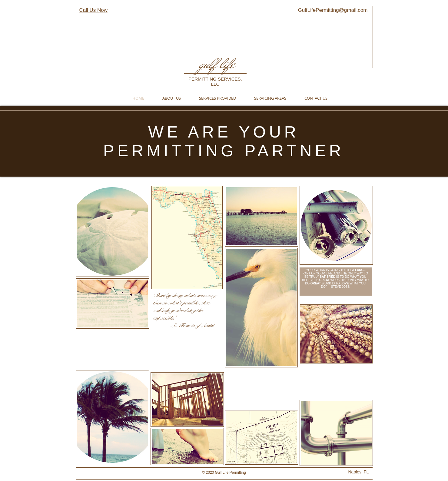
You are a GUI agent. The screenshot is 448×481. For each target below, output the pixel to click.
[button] (187, 237)
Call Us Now (94, 10)
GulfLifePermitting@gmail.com (333, 10)
